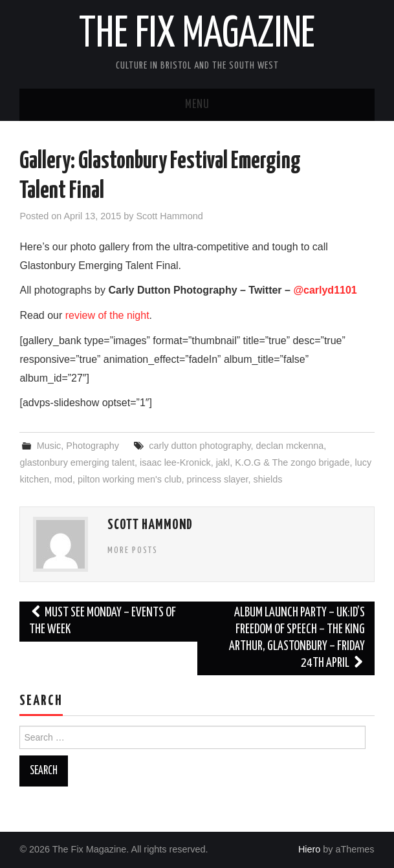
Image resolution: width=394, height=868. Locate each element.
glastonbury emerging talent (77, 462)
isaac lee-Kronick (175, 462)
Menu (197, 105)
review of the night (107, 315)
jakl (223, 462)
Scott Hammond (169, 216)
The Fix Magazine (197, 35)
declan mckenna (290, 446)
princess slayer (217, 479)
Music (49, 446)
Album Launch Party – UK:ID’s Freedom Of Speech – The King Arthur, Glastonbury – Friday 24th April (297, 638)
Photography (93, 446)
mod (63, 479)
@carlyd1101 (325, 290)
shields (268, 479)
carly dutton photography (200, 446)
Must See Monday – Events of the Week (103, 621)
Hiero (309, 849)
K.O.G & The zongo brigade (292, 462)
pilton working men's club (129, 479)
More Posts (133, 550)
